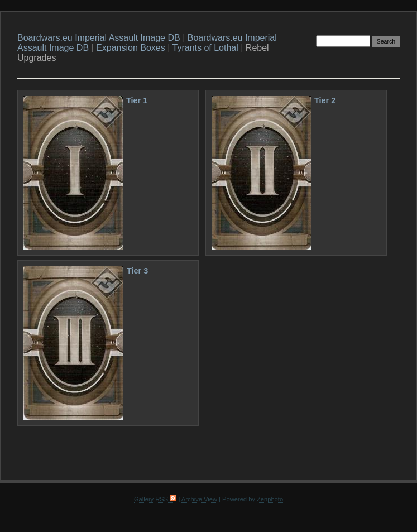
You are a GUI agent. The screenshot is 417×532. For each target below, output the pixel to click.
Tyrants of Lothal (205, 48)
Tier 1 (137, 100)
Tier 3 (137, 271)
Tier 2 (325, 100)
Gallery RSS (155, 499)
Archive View (199, 499)
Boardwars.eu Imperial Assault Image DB (99, 38)
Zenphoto (270, 499)
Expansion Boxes (131, 48)
